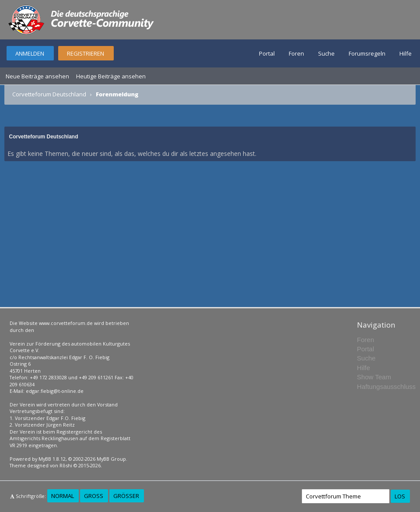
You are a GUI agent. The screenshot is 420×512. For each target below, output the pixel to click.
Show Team (374, 377)
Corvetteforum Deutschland (49, 94)
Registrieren (86, 53)
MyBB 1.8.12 (52, 459)
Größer (126, 496)
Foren (296, 53)
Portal (267, 53)
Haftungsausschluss (386, 387)
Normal (63, 496)
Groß (94, 496)
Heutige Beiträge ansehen (111, 76)
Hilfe (406, 53)
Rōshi (66, 465)
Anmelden (30, 53)
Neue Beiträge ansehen (37, 76)
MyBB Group (111, 459)
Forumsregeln (367, 53)
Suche (326, 53)
